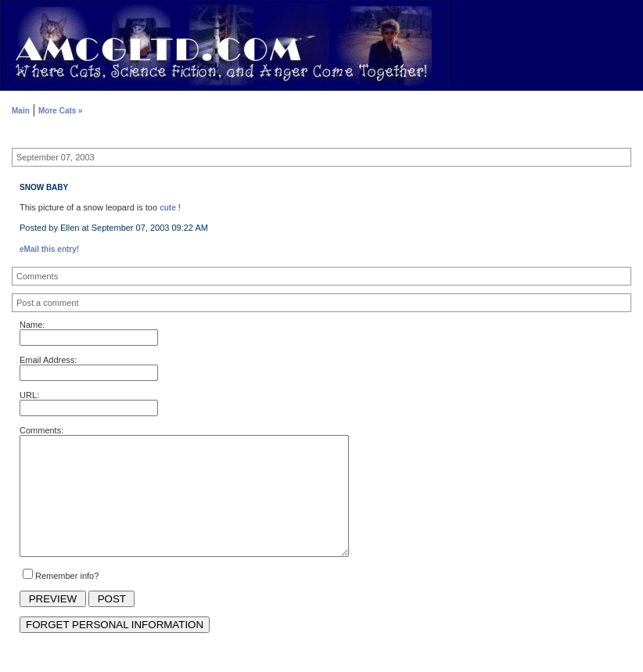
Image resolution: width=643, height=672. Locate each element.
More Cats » (61, 111)
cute (168, 208)
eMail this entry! (49, 249)
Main (21, 111)
